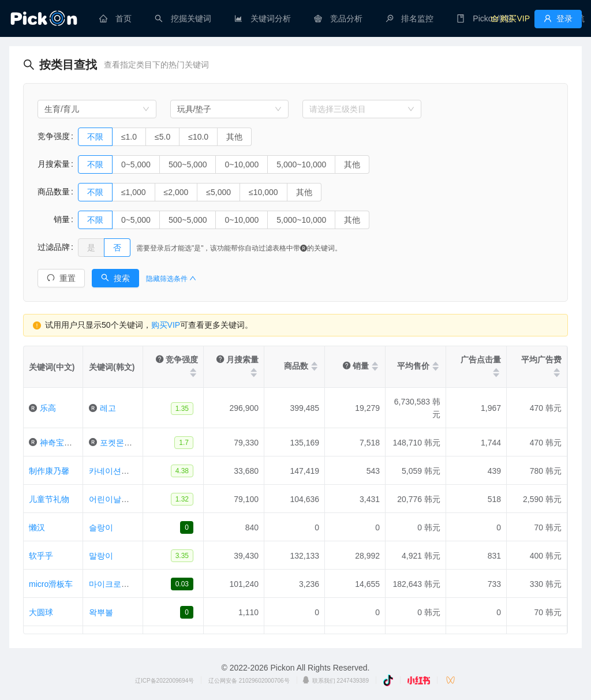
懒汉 (37, 527)
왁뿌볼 (101, 612)
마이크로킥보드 (117, 584)
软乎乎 (41, 556)
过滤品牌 (54, 247)
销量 (54, 219)
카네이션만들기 (117, 471)
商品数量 (54, 192)
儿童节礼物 (49, 499)
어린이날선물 (113, 499)
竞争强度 (54, 136)
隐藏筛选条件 (171, 279)
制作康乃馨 (49, 471)
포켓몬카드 (120, 443)
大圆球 (41, 612)
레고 (108, 408)
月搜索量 (54, 164)
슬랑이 (101, 527)
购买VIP (166, 325)
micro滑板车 (51, 584)
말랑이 (101, 556)
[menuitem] (115, 18)
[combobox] (97, 109)
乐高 (48, 408)
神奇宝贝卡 (60, 443)
